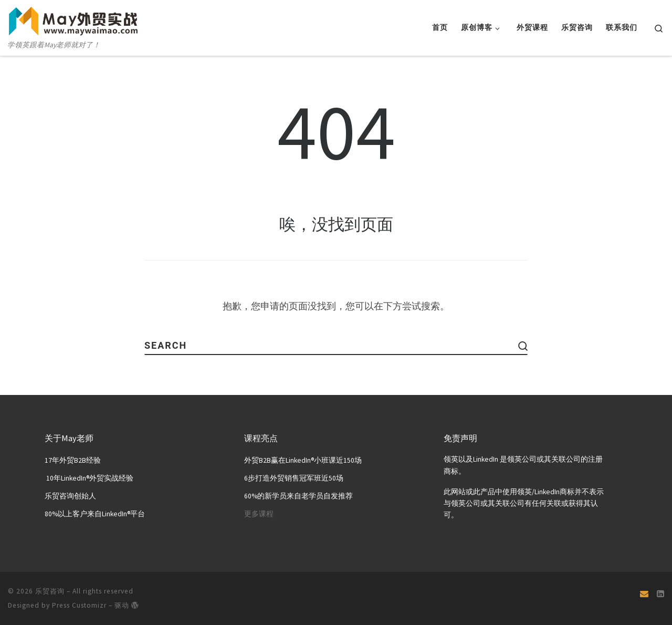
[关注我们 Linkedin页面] (660, 593)
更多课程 (259, 513)
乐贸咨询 (50, 591)
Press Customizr (79, 605)
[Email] (644, 593)
